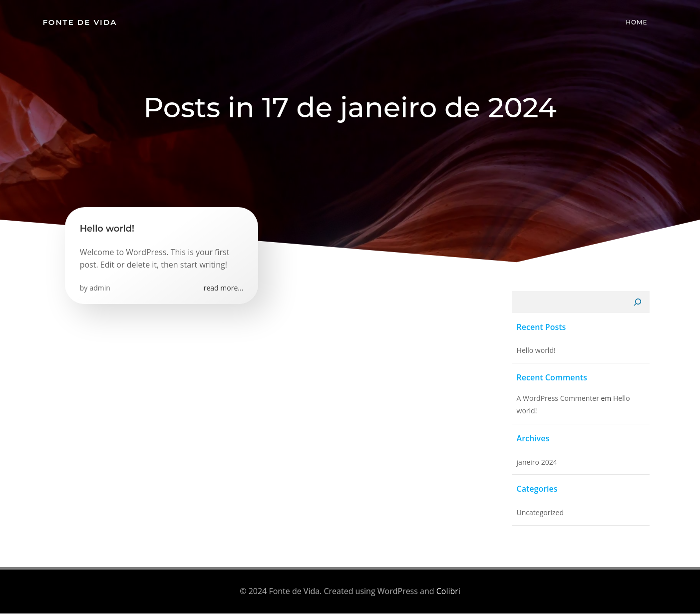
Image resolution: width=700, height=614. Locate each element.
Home (637, 22)
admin (100, 288)
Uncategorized (540, 513)
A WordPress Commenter (557, 399)
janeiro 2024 (536, 462)
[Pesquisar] (638, 303)
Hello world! (536, 351)
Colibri (448, 592)
